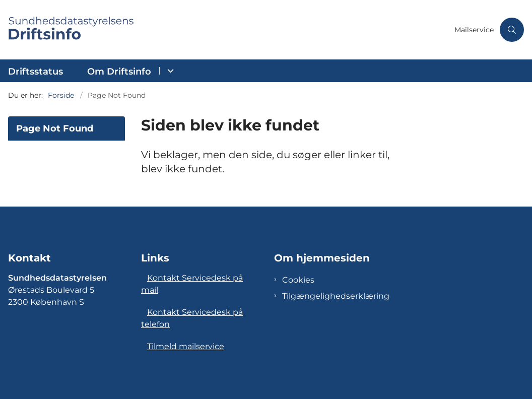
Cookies (298, 280)
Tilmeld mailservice (186, 346)
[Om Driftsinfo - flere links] (169, 71)
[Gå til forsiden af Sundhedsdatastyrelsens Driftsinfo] (224, 30)
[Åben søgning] (512, 30)
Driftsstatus (36, 72)
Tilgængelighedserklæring (336, 296)
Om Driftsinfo (119, 72)
